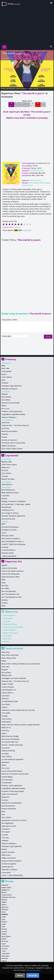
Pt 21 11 (27, 104)
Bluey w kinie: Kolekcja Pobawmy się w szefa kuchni (21, 664)
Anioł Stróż (5, 423)
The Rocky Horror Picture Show (13, 443)
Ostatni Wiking (7, 777)
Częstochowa (6, 895)
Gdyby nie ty (6, 727)
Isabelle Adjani (45, 183)
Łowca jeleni (8, 618)
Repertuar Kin (14, 561)
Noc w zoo (5, 409)
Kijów (3, 583)
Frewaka (5, 716)
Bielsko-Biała (6, 887)
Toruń (4, 951)
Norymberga (6, 507)
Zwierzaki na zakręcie (9, 389)
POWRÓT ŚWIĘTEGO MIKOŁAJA (13, 544)
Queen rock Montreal (9, 794)
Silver (3, 380)
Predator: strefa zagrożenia (12, 411)
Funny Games (6, 719)
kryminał (41, 171)
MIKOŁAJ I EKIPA (8, 536)
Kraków (5, 914)
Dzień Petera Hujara (9, 465)
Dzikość (4, 707)
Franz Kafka (6, 713)
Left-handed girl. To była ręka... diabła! (16, 504)
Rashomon (5, 797)
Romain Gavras (14, 58)
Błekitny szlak (6, 675)
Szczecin (5, 949)
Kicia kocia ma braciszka (10, 403)
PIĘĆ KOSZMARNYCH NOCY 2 (13, 541)
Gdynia (4, 902)
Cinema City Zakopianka (10, 574)
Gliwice (4, 905)
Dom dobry (6, 400)
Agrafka (4, 565)
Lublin (4, 917)
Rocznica (5, 470)
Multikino (5, 600)
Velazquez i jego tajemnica (11, 386)
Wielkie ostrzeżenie (9, 446)
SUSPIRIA (5, 547)
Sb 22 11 (32, 104)
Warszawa (5, 956)
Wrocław (5, 958)
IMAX (3, 580)
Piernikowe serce (8, 510)
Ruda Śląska (6, 936)
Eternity (4, 498)
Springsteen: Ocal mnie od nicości (14, 820)
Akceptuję (33, 975)
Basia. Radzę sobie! (9, 658)
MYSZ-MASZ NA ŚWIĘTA (11, 539)
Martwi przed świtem (9, 431)
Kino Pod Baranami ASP (10, 594)
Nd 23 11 (38, 104)
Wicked (7, 642)
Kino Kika (5, 586)
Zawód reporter (9, 615)
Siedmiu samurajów (10, 633)
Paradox (5, 603)
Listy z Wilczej (7, 377)
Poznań (4, 932)
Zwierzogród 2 (7, 484)
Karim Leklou (34, 183)
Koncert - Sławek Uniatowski (12, 745)
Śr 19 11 (17, 104)
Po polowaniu (7, 783)
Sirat (3, 814)
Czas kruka (5, 496)
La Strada (7, 621)
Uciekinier (5, 383)
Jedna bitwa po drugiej (10, 736)
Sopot (4, 944)
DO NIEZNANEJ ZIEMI (10, 701)
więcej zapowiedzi (10, 556)
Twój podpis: (7, 336)
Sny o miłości (6, 473)
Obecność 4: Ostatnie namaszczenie (15, 774)
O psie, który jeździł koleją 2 (12, 771)
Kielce (4, 912)
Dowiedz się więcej (33, 970)
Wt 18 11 (11, 104)
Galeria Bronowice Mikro (11, 577)
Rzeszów (5, 941)
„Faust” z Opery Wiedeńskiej (12, 875)
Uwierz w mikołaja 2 (9, 417)
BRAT (4, 524)
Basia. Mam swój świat (10, 655)
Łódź (3, 919)
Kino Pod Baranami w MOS (12, 597)
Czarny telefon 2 (7, 693)
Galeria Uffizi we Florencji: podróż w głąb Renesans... (21, 725)
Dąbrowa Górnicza (8, 897)
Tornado (5, 476)
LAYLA (4, 533)
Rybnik (4, 939)
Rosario (4, 437)
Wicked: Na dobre (8, 479)
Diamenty (5, 698)
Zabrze (4, 961)
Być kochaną (6, 397)
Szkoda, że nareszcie (9, 440)
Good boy (5, 428)
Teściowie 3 (6, 829)
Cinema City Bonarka (9, 568)
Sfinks (4, 606)
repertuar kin (10, 89)
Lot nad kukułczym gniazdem (12, 759)
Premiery (11, 359)
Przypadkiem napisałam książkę (13, 414)
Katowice (5, 909)
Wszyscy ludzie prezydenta (11, 861)
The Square (7, 636)
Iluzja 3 (4, 374)
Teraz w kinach (14, 648)
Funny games (6, 371)
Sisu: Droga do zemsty (10, 513)
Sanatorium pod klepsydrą (13, 627)
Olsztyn (4, 922)
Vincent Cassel (27, 185)
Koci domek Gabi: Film (10, 742)
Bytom (4, 892)
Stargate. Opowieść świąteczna (13, 516)
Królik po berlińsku (10, 624)
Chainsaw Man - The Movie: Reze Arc (15, 425)
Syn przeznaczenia (8, 519)
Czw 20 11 (22, 104)
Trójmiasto (6, 953)
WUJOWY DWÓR (7, 553)
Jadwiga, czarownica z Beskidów (13, 501)
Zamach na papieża (9, 864)
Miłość (4, 406)
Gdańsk (4, 900)
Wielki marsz (6, 855)
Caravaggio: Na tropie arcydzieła (14, 678)
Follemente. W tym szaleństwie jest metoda (18, 710)
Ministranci (5, 467)
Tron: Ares (5, 838)
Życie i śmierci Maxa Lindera (12, 449)
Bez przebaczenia (8, 490)
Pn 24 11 (43, 104)
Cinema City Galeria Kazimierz (12, 571)
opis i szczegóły (22, 89)
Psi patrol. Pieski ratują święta (13, 791)
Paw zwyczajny (7, 780)
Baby (3, 366)
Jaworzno (5, 907)
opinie (36, 89)
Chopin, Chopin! (7, 684)
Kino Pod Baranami (9, 591)
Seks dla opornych (8, 806)
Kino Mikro (5, 588)
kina (14, 4)
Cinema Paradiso (9, 630)
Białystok (5, 885)
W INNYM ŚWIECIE (8, 550)
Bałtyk (4, 661)
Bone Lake (5, 368)
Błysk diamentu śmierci (10, 493)
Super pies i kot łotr (9, 826)
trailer (31, 89)
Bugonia (5, 394)
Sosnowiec (5, 946)
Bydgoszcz (5, 890)
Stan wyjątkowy (7, 823)
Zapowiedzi (12, 455)
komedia (33, 171)
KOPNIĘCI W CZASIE (9, 530)
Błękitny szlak (6, 462)
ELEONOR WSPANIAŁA (10, 527)
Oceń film (18, 227)
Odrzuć (20, 975)
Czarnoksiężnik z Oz (9, 690)
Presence (5, 434)
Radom (4, 934)
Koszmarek (6, 748)
